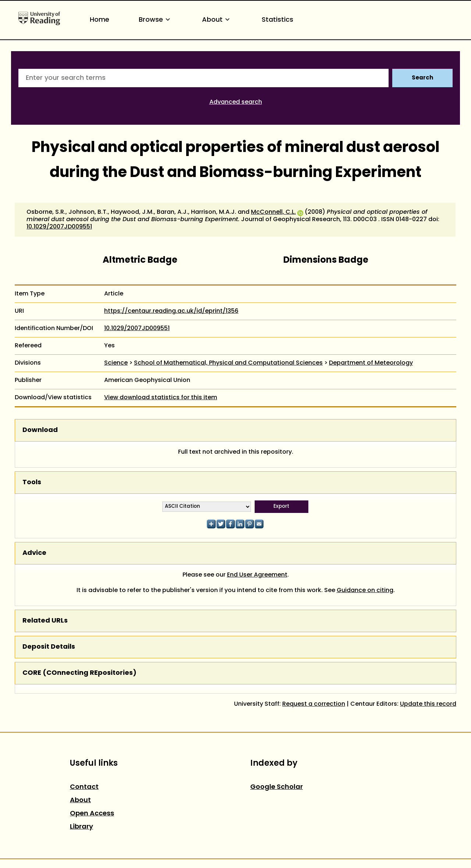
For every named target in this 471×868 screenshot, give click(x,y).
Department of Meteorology (371, 363)
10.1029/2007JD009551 (59, 227)
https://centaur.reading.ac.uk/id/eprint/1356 (171, 311)
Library (82, 827)
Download (40, 430)
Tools (32, 483)
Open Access (92, 814)
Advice (34, 553)
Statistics (277, 20)
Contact (84, 787)
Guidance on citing (365, 591)
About (217, 20)
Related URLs (45, 621)
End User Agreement (257, 575)
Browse (156, 20)
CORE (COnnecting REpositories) (79, 673)
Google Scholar (277, 787)
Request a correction (314, 704)
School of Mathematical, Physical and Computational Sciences (228, 363)
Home (100, 20)
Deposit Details (49, 647)
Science (116, 363)
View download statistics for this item (161, 398)
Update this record (428, 704)
